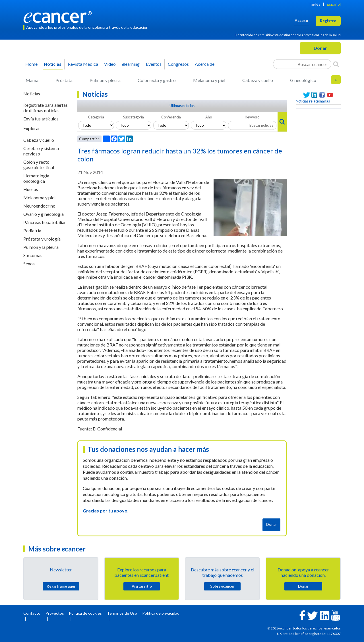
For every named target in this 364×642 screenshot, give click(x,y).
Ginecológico (303, 80)
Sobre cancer (222, 586)
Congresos (178, 64)
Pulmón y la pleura (41, 247)
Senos (29, 263)
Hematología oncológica (36, 178)
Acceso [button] (301, 20)
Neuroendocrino (39, 206)
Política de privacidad (161, 613)
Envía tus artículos (41, 119)
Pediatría (32, 230)
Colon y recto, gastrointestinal (39, 165)
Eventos (154, 64)
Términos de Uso (122, 613)
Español (334, 4)
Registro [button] (328, 21)
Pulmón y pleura (105, 80)
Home (31, 64)
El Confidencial (107, 429)
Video (110, 64)
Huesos (31, 189)
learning (131, 64)
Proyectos (55, 613)
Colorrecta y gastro (157, 80)
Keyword (252, 117)
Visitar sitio (142, 586)
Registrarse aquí (61, 586)
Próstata (64, 80)
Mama (32, 80)
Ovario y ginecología (44, 214)
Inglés (315, 4)
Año (209, 117)
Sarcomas (33, 255)
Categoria (96, 117)
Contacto (32, 613)
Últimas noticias (182, 106)
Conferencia (171, 117)
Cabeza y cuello (258, 80)
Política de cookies (85, 613)
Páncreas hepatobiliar (45, 222)
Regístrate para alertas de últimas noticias (45, 108)
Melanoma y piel (209, 80)
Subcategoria (134, 117)
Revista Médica (83, 64)
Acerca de (205, 64)
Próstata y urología (42, 239)
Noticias (53, 64)
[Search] (336, 64)
